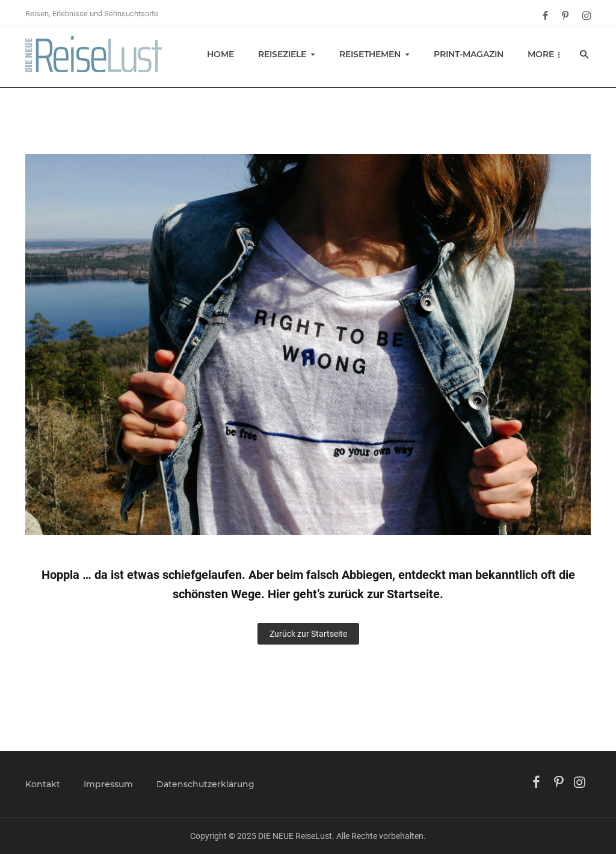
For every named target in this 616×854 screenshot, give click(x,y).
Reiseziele (282, 54)
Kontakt (43, 784)
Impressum (108, 784)
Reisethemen (370, 54)
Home (220, 54)
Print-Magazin (469, 54)
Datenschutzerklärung (205, 784)
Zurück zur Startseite (308, 634)
